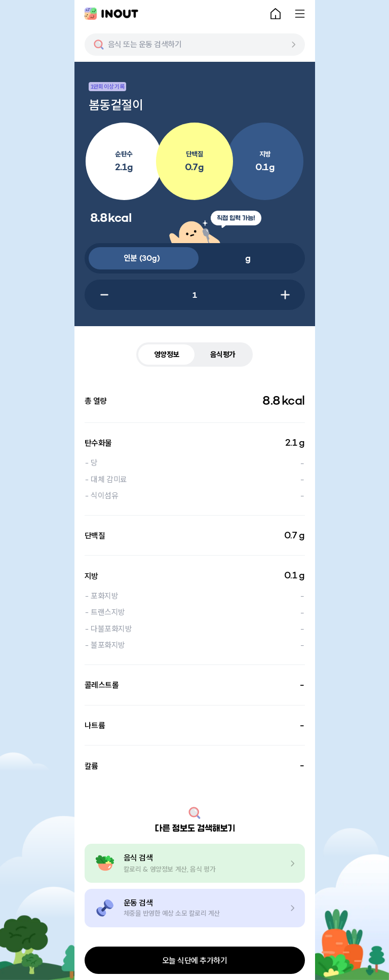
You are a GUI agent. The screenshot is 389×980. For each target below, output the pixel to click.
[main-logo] (111, 14)
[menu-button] (300, 14)
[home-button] (276, 14)
